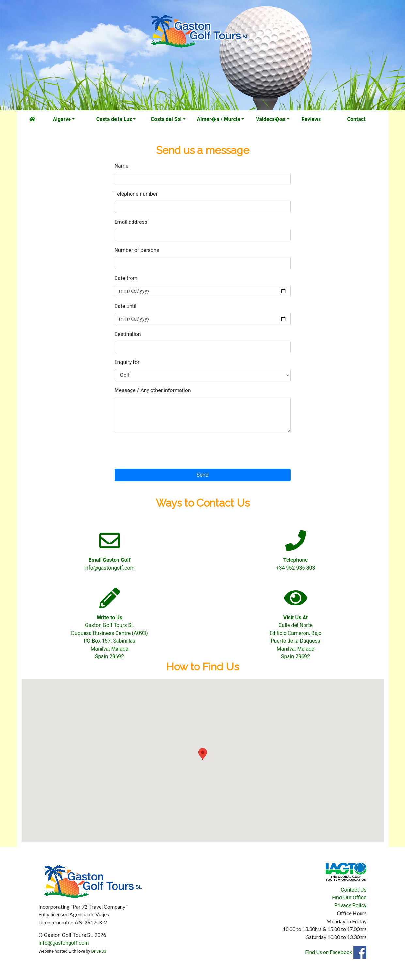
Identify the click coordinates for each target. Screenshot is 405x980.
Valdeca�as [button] (271, 119)
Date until (126, 306)
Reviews (311, 119)
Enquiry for (127, 362)
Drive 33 (99, 951)
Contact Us (354, 890)
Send (203, 475)
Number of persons (137, 250)
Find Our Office (349, 898)
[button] (203, 754)
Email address (131, 222)
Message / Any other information (153, 390)
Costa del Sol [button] (166, 119)
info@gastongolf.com (64, 943)
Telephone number (136, 194)
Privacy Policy (350, 905)
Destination (128, 334)
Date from (126, 278)
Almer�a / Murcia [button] (219, 119)
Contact (356, 119)
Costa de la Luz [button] (114, 119)
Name (122, 166)
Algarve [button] (62, 119)
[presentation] (164, 451)
